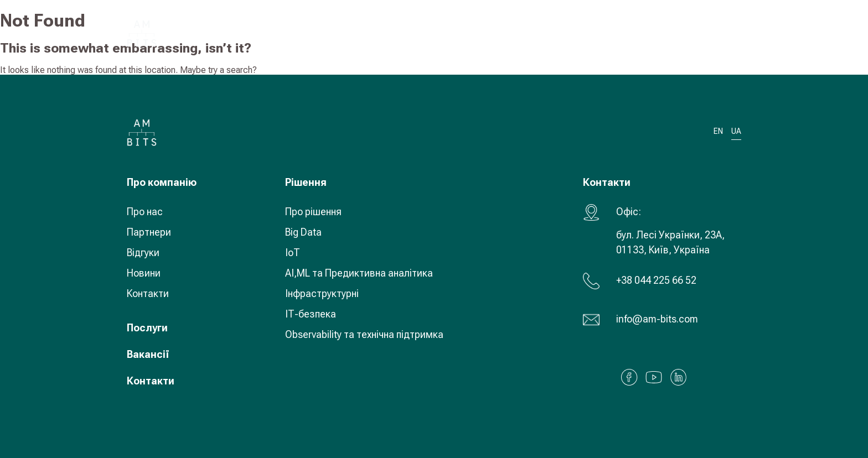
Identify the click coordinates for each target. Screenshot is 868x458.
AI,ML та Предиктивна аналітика (359, 273)
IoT (293, 253)
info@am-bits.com (657, 319)
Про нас (145, 212)
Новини (144, 273)
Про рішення (313, 212)
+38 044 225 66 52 (656, 280)
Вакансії (148, 354)
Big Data (303, 232)
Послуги (147, 328)
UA (669, 33)
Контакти (148, 293)
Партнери (149, 232)
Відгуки (143, 253)
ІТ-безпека (311, 314)
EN (718, 131)
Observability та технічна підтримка (364, 334)
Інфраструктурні (322, 293)
